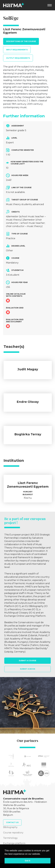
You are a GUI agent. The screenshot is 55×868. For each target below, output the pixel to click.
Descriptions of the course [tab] (21, 41)
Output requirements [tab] (18, 58)
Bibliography (10, 827)
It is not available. (16, 192)
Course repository (13, 833)
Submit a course (27, 661)
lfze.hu (28, 498)
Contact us (12, 822)
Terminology (10, 838)
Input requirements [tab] (17, 50)
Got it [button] (27, 861)
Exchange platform (14, 843)
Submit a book (28, 669)
